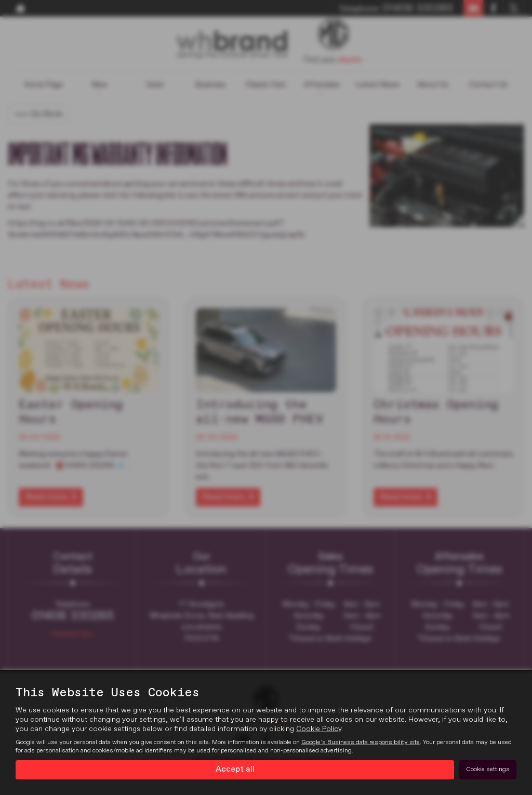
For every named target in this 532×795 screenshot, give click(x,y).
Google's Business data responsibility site (361, 743)
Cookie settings (488, 770)
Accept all (235, 770)
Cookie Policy (319, 729)
